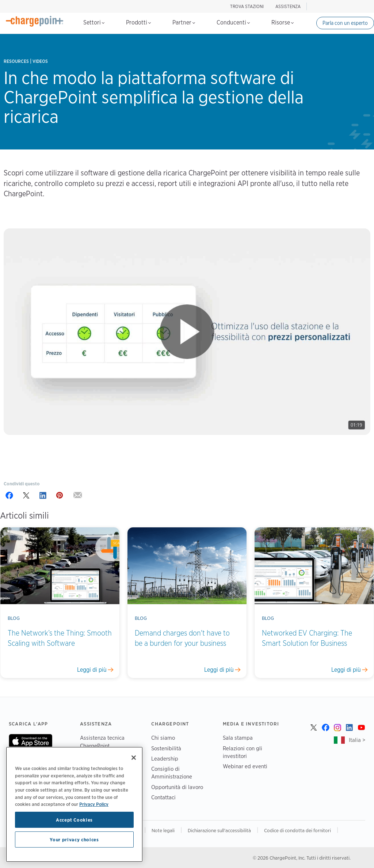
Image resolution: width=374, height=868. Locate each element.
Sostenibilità (166, 748)
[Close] (134, 758)
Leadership (165, 759)
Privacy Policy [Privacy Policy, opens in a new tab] (94, 804)
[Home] (35, 21)
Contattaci (163, 797)
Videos (40, 61)
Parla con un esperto (345, 23)
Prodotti (138, 22)
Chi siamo (163, 738)
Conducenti (233, 22)
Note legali (163, 830)
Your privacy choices (74, 839)
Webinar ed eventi (245, 766)
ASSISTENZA (288, 6)
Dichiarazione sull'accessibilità (219, 830)
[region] (74, 804)
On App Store (30, 741)
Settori (94, 22)
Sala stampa (238, 738)
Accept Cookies (74, 820)
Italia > (357, 740)
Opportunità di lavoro (177, 787)
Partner (184, 22)
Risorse (283, 22)
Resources (16, 61)
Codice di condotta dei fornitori (297, 830)
